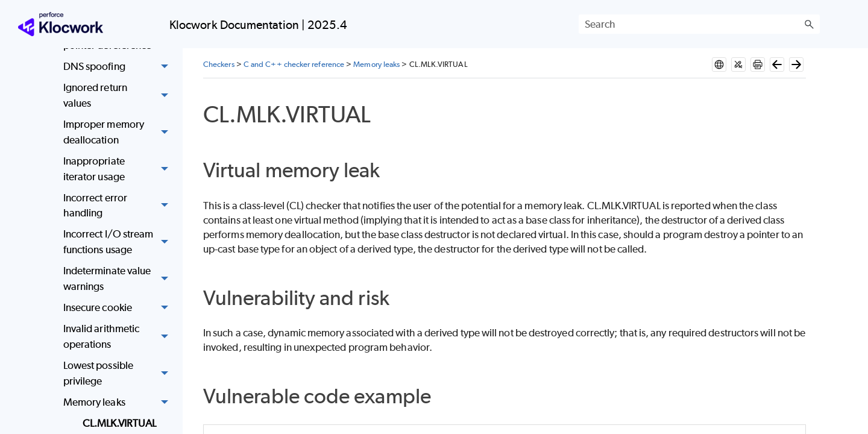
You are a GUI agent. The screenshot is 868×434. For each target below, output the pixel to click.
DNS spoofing (119, 67)
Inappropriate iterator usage (119, 169)
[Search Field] (699, 24)
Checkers (219, 64)
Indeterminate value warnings (119, 279)
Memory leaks (119, 402)
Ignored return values (119, 96)
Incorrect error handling (119, 206)
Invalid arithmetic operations (119, 337)
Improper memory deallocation (119, 132)
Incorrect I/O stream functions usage (119, 243)
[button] (809, 24)
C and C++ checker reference (294, 64)
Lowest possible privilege (119, 373)
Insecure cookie (119, 308)
